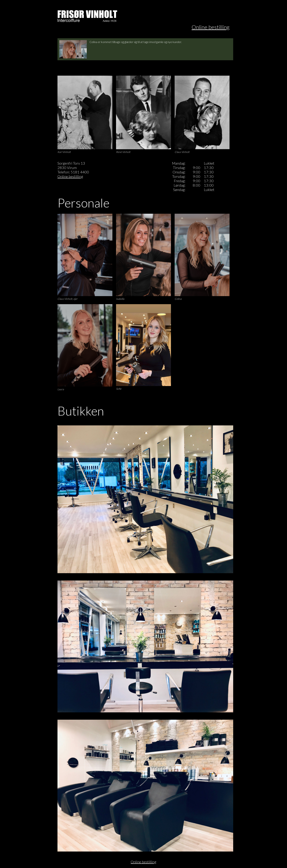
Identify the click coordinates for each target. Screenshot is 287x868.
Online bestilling (211, 27)
